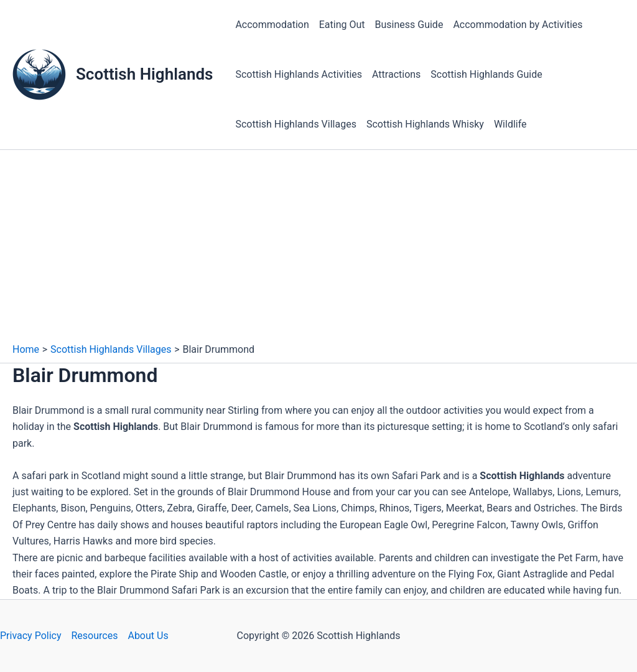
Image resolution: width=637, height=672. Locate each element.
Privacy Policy (31, 636)
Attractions (396, 74)
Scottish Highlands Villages (295, 124)
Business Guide (409, 25)
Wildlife (510, 124)
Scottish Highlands (144, 74)
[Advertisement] (318, 250)
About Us (148, 636)
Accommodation (272, 25)
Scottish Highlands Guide (486, 74)
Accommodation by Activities (518, 25)
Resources (95, 636)
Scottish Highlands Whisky (425, 124)
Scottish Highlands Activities (299, 74)
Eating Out (342, 25)
